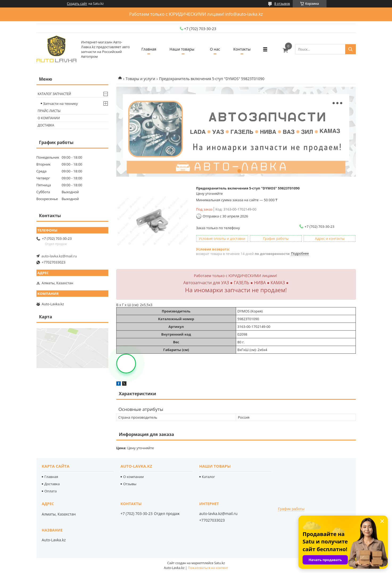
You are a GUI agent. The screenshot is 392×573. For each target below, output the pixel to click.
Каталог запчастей (54, 94)
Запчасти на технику (61, 104)
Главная (149, 49)
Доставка (46, 125)
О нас (215, 49)
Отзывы (130, 484)
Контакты (242, 49)
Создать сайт (77, 4)
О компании (49, 118)
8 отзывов (282, 4)
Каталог (209, 477)
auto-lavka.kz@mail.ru (59, 256)
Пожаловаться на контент (208, 568)
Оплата (51, 491)
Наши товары (182, 49)
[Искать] (350, 49)
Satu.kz (220, 563)
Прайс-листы (49, 111)
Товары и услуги (140, 79)
